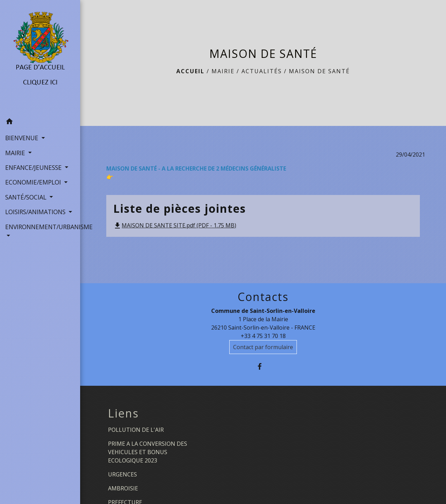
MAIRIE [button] (16, 153)
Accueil (190, 71)
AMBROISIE (123, 488)
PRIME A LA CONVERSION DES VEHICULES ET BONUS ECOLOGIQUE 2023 (148, 452)
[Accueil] (40, 57)
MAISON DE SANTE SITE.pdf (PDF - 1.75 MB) (175, 225)
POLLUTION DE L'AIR (136, 430)
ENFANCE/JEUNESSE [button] (34, 167)
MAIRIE (223, 71)
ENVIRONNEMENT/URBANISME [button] (40, 227)
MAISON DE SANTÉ (319, 71)
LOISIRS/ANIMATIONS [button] (36, 212)
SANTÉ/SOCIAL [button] (27, 197)
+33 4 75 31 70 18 (263, 336)
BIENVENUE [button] (23, 138)
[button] (40, 122)
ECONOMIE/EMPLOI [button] (34, 182)
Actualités (262, 71)
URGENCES (122, 474)
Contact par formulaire (263, 347)
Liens (123, 413)
